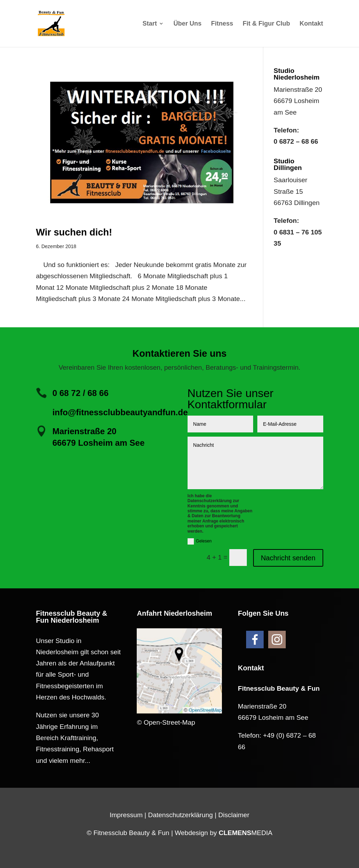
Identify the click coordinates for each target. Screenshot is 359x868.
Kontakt (311, 24)
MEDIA (246, 833)
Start (150, 24)
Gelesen (200, 541)
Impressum (126, 815)
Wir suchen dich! (74, 232)
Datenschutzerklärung (180, 815)
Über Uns (188, 24)
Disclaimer (234, 815)
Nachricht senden (288, 558)
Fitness (222, 24)
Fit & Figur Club (266, 24)
